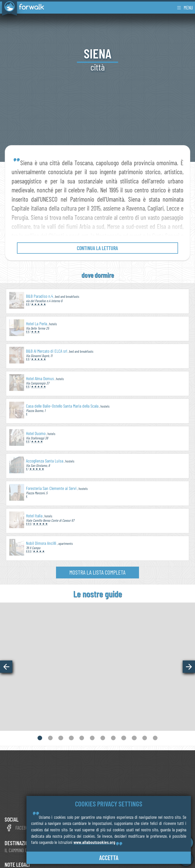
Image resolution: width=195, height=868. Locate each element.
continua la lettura (97, 248)
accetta (109, 858)
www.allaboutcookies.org (94, 842)
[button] (6, 667)
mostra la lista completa (97, 572)
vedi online (98, 695)
